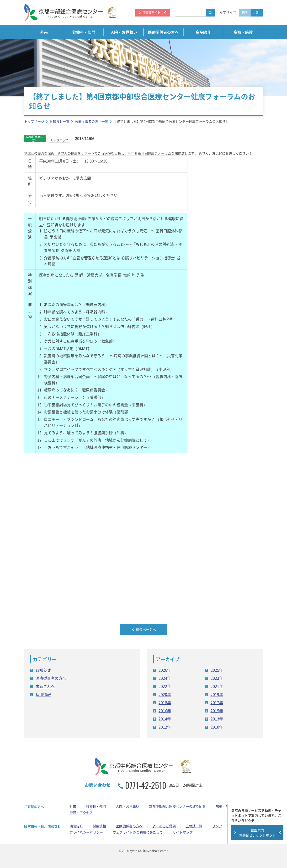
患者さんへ (45, 686)
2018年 (165, 702)
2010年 (217, 727)
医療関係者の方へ (163, 32)
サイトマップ (183, 832)
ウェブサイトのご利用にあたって (138, 832)
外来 (44, 32)
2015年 (217, 710)
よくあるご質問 (164, 826)
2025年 (217, 670)
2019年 (217, 694)
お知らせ (43, 670)
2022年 (165, 686)
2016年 (165, 710)
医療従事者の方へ (51, 678)
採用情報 (43, 694)
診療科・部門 (84, 32)
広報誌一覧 (194, 826)
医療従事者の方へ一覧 (91, 121)
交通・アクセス (81, 812)
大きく (257, 12)
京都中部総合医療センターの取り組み (177, 806)
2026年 (165, 670)
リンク (217, 826)
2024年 (165, 678)
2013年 (217, 718)
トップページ (34, 121)
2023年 (217, 678)
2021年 (217, 686)
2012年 (165, 727)
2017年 (217, 702)
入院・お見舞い (124, 32)
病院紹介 (203, 32)
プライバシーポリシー (86, 832)
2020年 (165, 694)
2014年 (165, 718)
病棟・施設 (243, 32)
